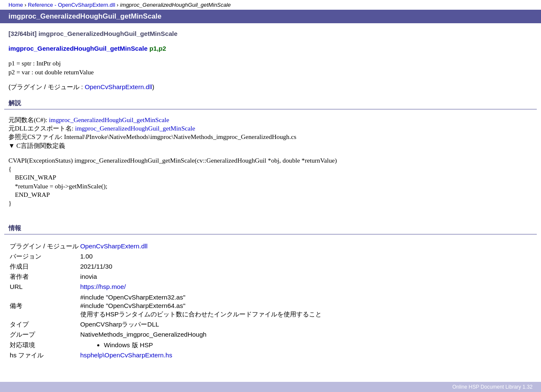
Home (16, 5)
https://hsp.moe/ (103, 287)
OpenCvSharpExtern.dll (118, 87)
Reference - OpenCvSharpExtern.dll (72, 5)
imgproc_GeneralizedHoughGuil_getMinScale (109, 120)
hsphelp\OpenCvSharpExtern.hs (126, 355)
